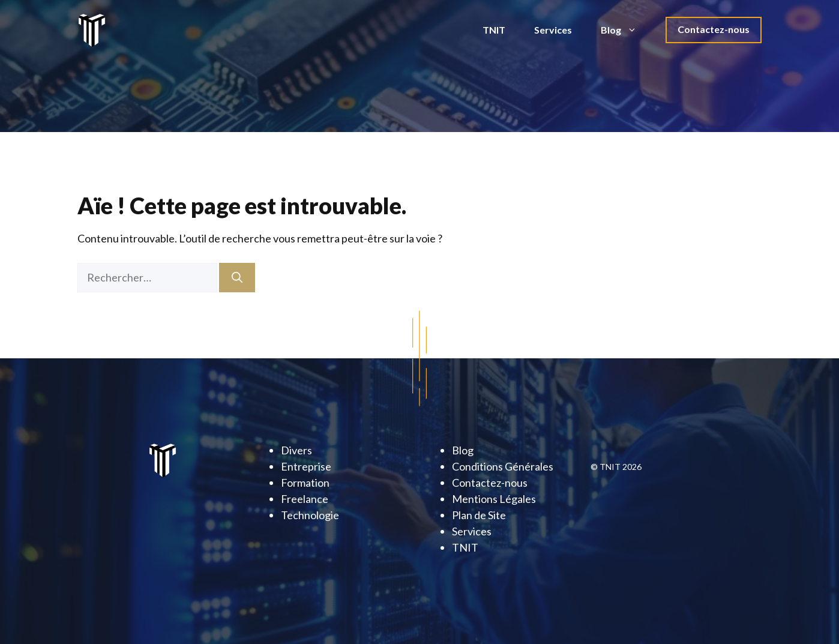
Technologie (310, 515)
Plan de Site (479, 515)
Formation (305, 483)
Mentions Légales (494, 499)
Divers (296, 450)
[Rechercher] (237, 278)
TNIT (494, 30)
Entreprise (306, 466)
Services (553, 30)
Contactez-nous (714, 29)
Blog (626, 30)
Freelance (305, 499)
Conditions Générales (503, 466)
